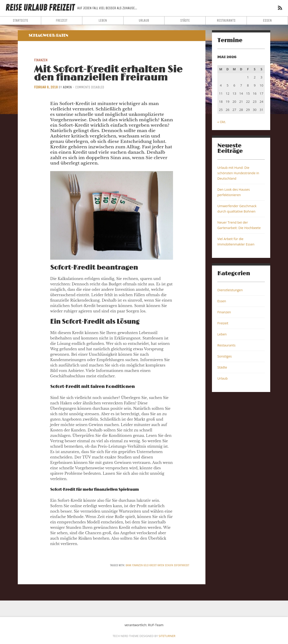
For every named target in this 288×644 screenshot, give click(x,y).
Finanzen (41, 60)
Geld (146, 565)
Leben (103, 20)
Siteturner (167, 636)
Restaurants (226, 20)
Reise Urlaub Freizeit (40, 8)
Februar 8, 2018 (46, 87)
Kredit (153, 565)
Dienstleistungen (230, 290)
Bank (128, 565)
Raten (161, 565)
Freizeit (62, 20)
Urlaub (144, 20)
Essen (267, 20)
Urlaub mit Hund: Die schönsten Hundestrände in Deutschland (238, 173)
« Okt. (222, 122)
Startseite (21, 20)
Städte (185, 20)
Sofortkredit (181, 565)
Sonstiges (225, 356)
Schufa (169, 565)
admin (67, 87)
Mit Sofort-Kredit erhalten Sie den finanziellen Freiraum (108, 74)
